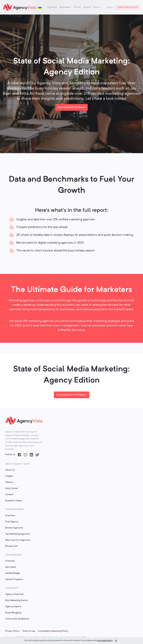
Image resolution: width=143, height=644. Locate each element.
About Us (10, 470)
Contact (9, 495)
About (97, 7)
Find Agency (12, 522)
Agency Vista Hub (14, 594)
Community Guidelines (17, 619)
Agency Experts (13, 607)
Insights (87, 7)
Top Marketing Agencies (18, 534)
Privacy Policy (12, 631)
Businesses (65, 7)
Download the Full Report (71, 395)
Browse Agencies (14, 528)
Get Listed (10, 567)
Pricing (77, 7)
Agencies (52, 7)
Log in (110, 7)
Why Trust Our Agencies (18, 540)
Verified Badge (13, 573)
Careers (9, 482)
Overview (10, 516)
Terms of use (29, 631)
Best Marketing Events (16, 600)
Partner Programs (14, 579)
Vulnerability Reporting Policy (53, 631)
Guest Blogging (13, 613)
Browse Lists (11, 546)
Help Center (12, 488)
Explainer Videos (14, 501)
